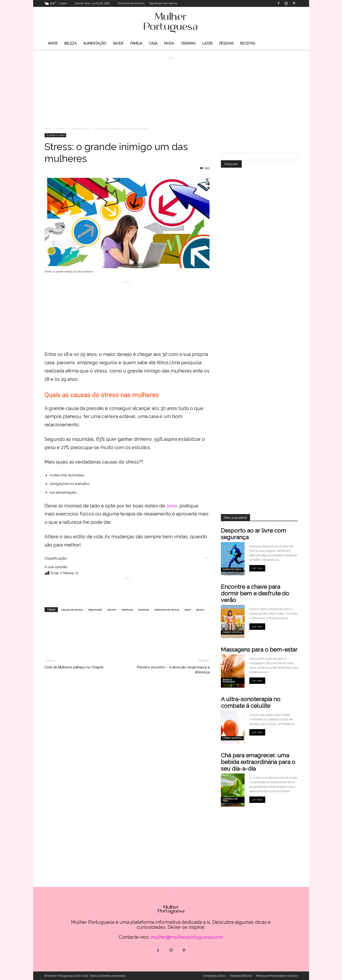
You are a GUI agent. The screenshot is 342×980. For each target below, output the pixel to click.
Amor (53, 43)
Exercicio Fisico (232, 570)
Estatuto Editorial (241, 976)
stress (200, 610)
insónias (144, 610)
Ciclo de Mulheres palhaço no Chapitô (74, 667)
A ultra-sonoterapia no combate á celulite (251, 702)
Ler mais (257, 568)
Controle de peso (230, 800)
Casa (153, 43)
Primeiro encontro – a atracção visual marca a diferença (173, 670)
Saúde (118, 43)
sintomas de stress (167, 610)
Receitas (248, 43)
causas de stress (72, 610)
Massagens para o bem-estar (259, 650)
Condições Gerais (214, 976)
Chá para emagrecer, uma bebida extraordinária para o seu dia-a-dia (258, 762)
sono (172, 506)
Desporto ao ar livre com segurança (253, 534)
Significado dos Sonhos (163, 3)
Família (136, 43)
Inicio (48, 129)
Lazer (207, 43)
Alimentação (95, 43)
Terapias (188, 43)
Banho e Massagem (229, 681)
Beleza (70, 43)
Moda (169, 43)
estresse (127, 610)
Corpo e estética (232, 632)
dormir (112, 610)
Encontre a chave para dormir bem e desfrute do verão (255, 593)
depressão (95, 610)
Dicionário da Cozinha (131, 3)
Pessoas (226, 43)
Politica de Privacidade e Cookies (277, 976)
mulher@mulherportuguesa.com (187, 937)
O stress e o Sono (79, 129)
